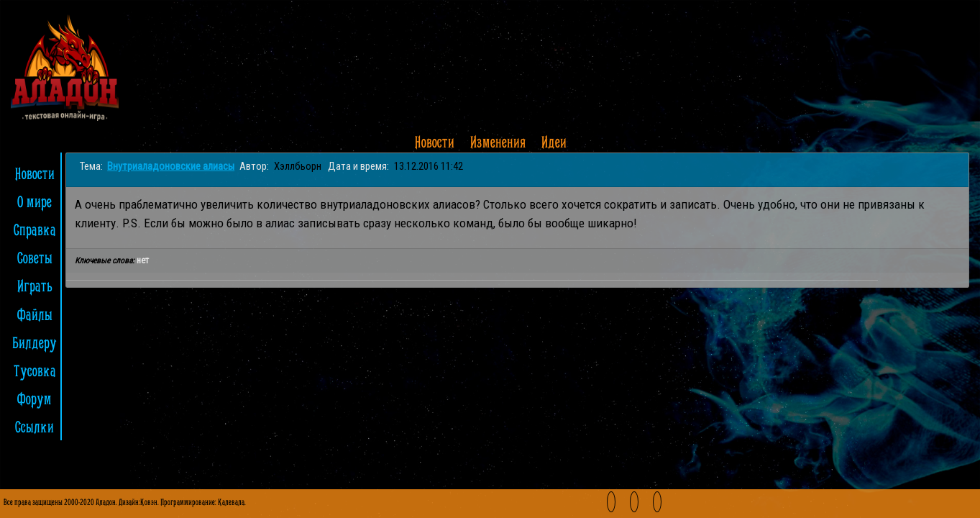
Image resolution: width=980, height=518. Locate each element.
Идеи (554, 143)
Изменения (498, 143)
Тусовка (35, 372)
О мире (35, 203)
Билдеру (35, 344)
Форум (35, 400)
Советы (35, 259)
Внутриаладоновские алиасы (171, 166)
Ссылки (35, 428)
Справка (35, 231)
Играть (35, 287)
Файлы (35, 316)
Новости (435, 143)
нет (143, 260)
